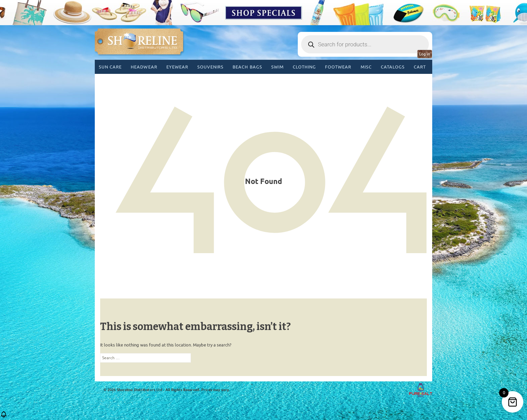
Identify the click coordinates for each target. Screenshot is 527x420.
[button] (4, 416)
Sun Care (110, 67)
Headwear (144, 67)
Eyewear (177, 67)
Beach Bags (247, 67)
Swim (277, 67)
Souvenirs (210, 67)
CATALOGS (393, 67)
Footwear (338, 67)
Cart (420, 67)
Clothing (304, 67)
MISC (366, 67)
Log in (425, 54)
